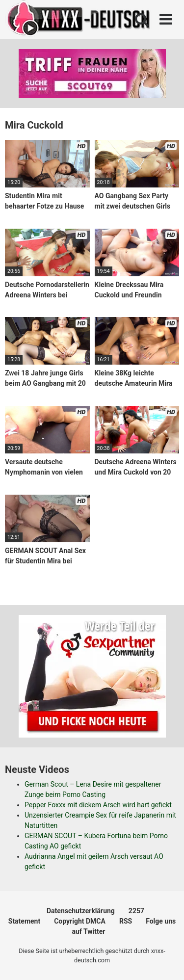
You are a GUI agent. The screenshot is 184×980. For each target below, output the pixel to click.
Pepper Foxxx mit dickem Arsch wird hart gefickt (98, 805)
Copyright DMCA (80, 921)
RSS (126, 921)
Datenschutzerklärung (81, 911)
